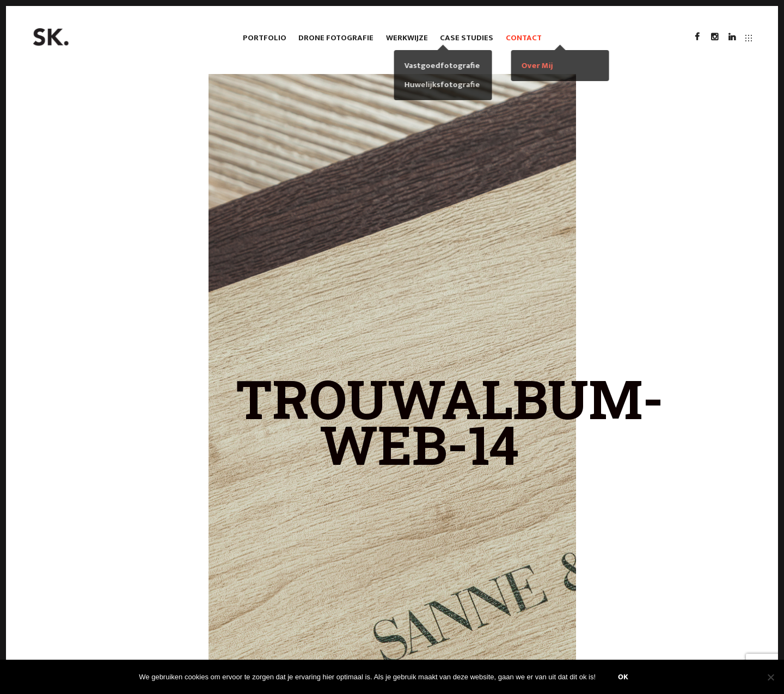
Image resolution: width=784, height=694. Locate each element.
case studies (467, 38)
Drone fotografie (336, 38)
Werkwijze (407, 38)
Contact (524, 38)
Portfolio (265, 38)
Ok (623, 677)
